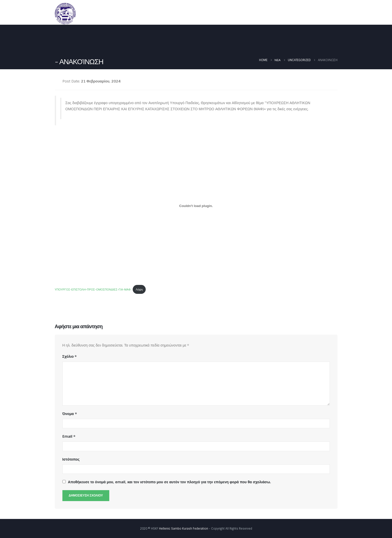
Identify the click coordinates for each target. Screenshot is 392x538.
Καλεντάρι (262, 13)
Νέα (239, 13)
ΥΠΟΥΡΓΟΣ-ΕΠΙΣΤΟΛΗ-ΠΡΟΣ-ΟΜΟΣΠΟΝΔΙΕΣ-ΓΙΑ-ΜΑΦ (93, 289)
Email (69, 436)
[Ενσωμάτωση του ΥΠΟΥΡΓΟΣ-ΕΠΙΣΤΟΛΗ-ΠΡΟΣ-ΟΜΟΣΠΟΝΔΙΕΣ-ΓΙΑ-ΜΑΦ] (196, 206)
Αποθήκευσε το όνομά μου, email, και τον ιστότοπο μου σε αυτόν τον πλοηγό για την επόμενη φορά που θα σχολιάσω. (170, 482)
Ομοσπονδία (212, 13)
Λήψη (139, 289)
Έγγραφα (288, 13)
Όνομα (70, 414)
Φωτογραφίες (321, 13)
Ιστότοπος (71, 459)
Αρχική (185, 13)
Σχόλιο (70, 356)
